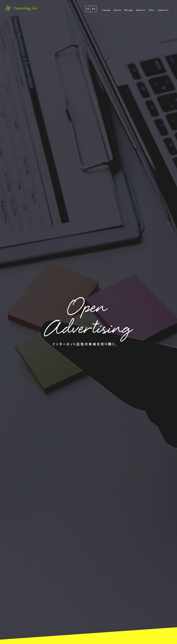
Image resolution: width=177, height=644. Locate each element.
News (151, 10)
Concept (106, 10)
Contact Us (163, 10)
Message (129, 10)
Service (117, 10)
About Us (141, 10)
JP (88, 9)
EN (94, 9)
